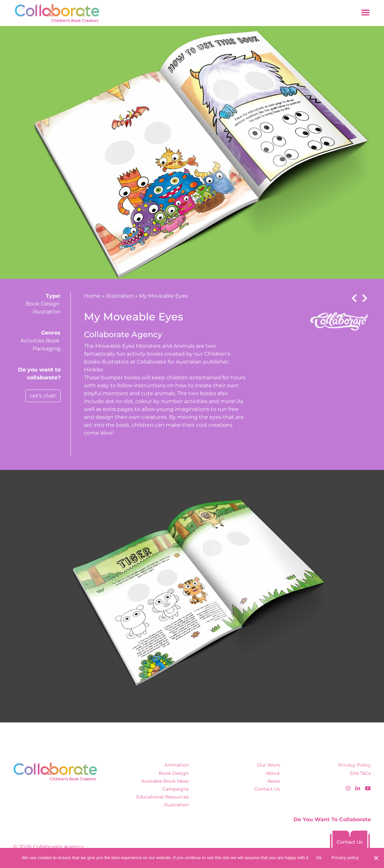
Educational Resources (163, 797)
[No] (376, 858)
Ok (319, 858)
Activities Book (40, 341)
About (273, 773)
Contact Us (267, 789)
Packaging (47, 349)
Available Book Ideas (165, 781)
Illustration (47, 312)
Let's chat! (43, 396)
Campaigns (176, 789)
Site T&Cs (360, 773)
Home (92, 296)
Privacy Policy (355, 765)
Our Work (269, 765)
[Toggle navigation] (365, 13)
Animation (177, 765)
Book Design (43, 304)
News (274, 781)
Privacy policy (345, 858)
